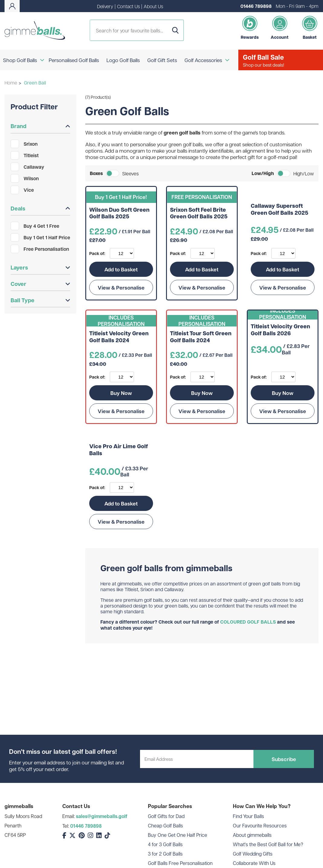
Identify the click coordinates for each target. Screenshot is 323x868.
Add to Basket (121, 269)
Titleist (25, 155)
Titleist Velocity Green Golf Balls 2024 (119, 337)
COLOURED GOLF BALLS (248, 622)
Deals (40, 208)
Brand (40, 126)
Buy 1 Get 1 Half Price (40, 237)
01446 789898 (256, 6)
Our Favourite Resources (260, 825)
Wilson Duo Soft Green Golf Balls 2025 (119, 213)
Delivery (105, 6)
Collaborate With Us (254, 863)
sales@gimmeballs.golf (102, 816)
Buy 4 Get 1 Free (35, 226)
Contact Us (128, 6)
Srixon (24, 144)
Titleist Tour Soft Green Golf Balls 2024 (201, 337)
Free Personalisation (40, 249)
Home (11, 83)
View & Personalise (121, 287)
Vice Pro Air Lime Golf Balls (119, 450)
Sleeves (131, 173)
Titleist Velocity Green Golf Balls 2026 (280, 330)
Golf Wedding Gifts (253, 854)
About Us (153, 6)
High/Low (304, 173)
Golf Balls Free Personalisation (180, 863)
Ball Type (40, 300)
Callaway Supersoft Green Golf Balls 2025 (279, 209)
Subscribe (284, 759)
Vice (22, 190)
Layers (40, 267)
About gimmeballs (252, 835)
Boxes (96, 173)
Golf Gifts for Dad (166, 816)
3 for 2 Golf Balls (165, 854)
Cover (40, 284)
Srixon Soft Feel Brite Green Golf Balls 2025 (199, 213)
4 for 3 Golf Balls (165, 844)
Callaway (27, 167)
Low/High (263, 173)
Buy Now (121, 393)
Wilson (25, 178)
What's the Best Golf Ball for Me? (268, 844)
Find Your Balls (248, 816)
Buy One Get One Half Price (178, 835)
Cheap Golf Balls (165, 825)
